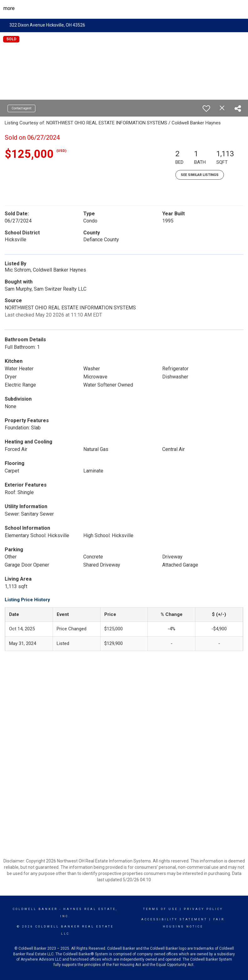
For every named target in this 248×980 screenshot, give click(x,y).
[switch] (206, 108)
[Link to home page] (124, 8)
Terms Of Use (160, 909)
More (9, 8)
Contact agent (21, 108)
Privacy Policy (203, 909)
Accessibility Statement (174, 919)
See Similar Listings (200, 175)
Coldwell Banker (35, 909)
